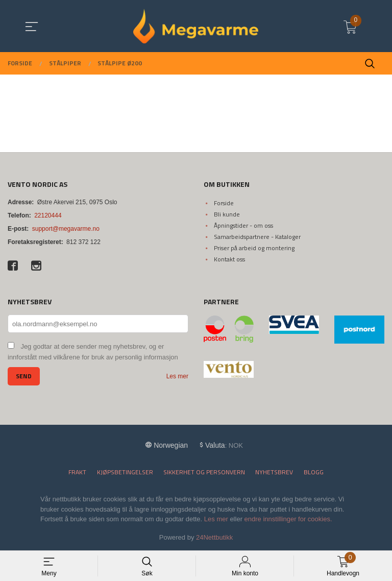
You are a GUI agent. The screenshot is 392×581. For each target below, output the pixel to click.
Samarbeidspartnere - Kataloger (257, 237)
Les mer (177, 376)
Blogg (314, 472)
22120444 (48, 215)
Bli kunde (227, 214)
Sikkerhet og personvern (204, 472)
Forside (224, 203)
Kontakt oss (229, 259)
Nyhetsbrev (274, 472)
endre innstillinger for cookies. (288, 519)
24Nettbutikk (214, 537)
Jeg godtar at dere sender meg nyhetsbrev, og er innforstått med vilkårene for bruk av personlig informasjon (93, 352)
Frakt (77, 472)
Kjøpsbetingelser (125, 472)
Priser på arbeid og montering (254, 248)
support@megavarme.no (66, 229)
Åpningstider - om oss (243, 225)
